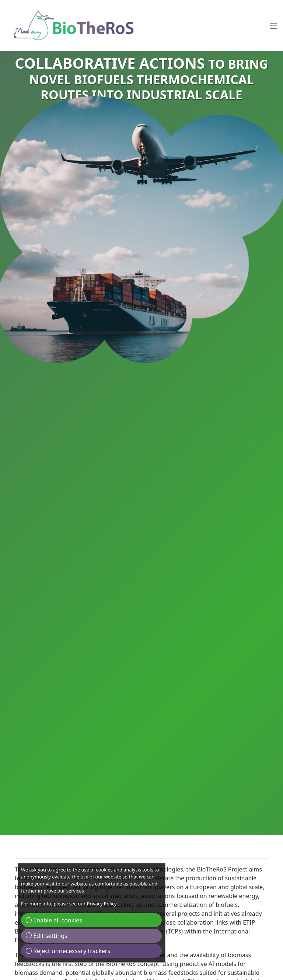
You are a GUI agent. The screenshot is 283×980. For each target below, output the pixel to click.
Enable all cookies (54, 920)
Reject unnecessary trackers (68, 951)
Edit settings (47, 936)
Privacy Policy (102, 904)
